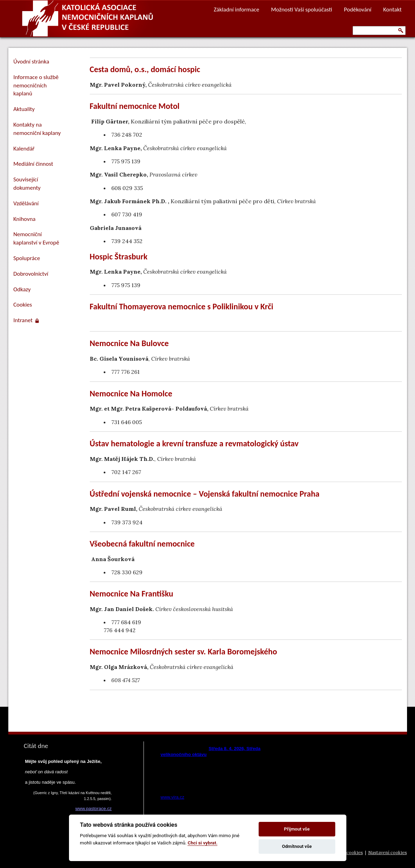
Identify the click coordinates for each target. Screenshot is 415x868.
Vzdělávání (26, 203)
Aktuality (24, 109)
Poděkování (358, 10)
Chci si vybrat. (202, 843)
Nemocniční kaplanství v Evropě (36, 238)
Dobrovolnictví (31, 274)
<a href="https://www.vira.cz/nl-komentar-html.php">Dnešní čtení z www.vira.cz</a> (224, 771)
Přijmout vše (297, 829)
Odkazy (22, 289)
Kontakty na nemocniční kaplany (37, 129)
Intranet (26, 320)
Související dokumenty (27, 184)
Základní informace (236, 10)
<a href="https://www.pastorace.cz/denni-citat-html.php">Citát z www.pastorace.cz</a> (67, 799)
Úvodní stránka (31, 62)
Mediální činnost (33, 164)
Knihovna (25, 219)
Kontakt (392, 10)
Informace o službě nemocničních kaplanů (36, 85)
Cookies (23, 305)
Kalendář (24, 149)
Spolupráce (27, 258)
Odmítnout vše (297, 846)
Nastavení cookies (388, 853)
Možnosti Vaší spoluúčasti (302, 10)
